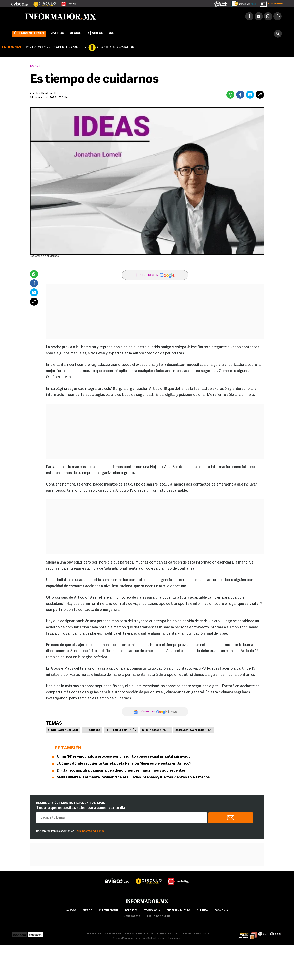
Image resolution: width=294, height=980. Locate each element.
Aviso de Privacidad (123, 938)
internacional (109, 910)
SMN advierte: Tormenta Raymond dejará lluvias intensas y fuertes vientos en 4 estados (133, 778)
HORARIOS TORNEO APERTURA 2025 (52, 48)
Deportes (131, 910)
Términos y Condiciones (90, 831)
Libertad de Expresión (121, 730)
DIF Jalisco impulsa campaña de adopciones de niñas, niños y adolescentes (121, 771)
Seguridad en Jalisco (63, 730)
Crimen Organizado (156, 730)
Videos (95, 33)
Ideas (34, 66)
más (115, 33)
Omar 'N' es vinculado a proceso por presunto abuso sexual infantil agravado (124, 757)
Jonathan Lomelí (46, 94)
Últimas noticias (29, 34)
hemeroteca (132, 917)
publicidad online (159, 917)
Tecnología (152, 910)
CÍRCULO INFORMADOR (116, 48)
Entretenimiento (178, 910)
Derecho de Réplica (145, 938)
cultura (202, 910)
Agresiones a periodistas (193, 730)
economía (221, 910)
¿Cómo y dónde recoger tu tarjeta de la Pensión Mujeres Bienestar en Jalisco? (124, 764)
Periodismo (92, 730)
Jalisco (58, 33)
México (75, 33)
